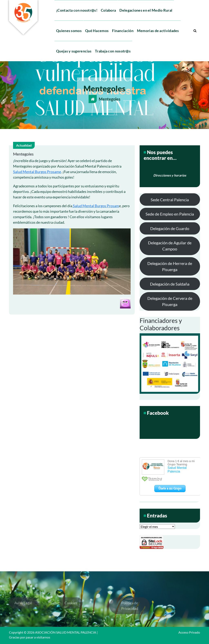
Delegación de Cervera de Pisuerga (170, 301)
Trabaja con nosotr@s (113, 51)
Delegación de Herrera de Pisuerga (170, 266)
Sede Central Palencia (170, 200)
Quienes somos (69, 31)
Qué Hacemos (97, 31)
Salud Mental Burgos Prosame (37, 172)
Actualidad (24, 145)
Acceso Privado (189, 632)
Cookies (71, 614)
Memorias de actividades (158, 31)
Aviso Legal (23, 614)
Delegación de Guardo (170, 228)
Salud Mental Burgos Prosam (96, 206)
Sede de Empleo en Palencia (170, 214)
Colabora (108, 10)
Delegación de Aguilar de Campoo (170, 246)
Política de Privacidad (130, 617)
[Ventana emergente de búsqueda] (195, 31)
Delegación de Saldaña (170, 284)
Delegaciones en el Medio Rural (146, 10)
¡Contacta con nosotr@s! (77, 10)
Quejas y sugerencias (74, 51)
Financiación (123, 31)
